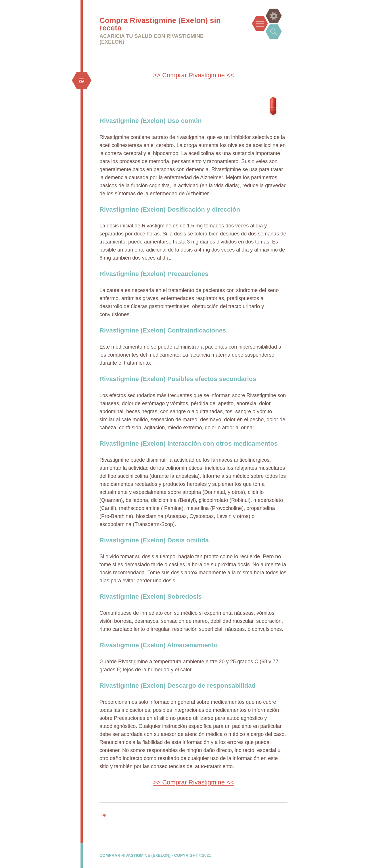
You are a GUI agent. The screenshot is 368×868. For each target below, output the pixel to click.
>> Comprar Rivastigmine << (193, 75)
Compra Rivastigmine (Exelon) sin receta (160, 24)
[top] (103, 815)
